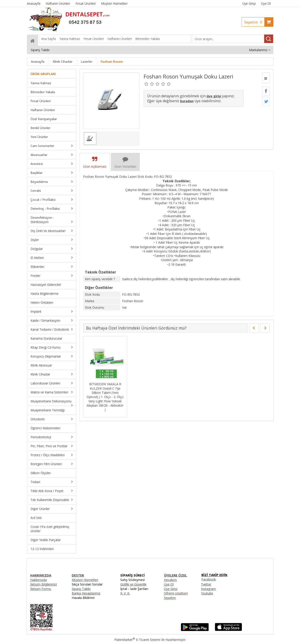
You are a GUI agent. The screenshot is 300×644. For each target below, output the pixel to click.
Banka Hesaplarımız (86, 593)
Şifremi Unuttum (176, 593)
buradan (187, 101)
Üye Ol (266, 3)
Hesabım (170, 580)
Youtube (207, 593)
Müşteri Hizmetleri (85, 580)
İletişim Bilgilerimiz (44, 584)
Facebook (209, 579)
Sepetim (254, 22)
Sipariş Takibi (81, 589)
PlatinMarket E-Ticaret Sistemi (137, 640)
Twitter (206, 584)
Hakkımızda (39, 580)
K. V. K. (125, 593)
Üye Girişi (249, 3)
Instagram (208, 589)
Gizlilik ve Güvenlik (133, 584)
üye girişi (214, 96)
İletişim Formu (41, 589)
